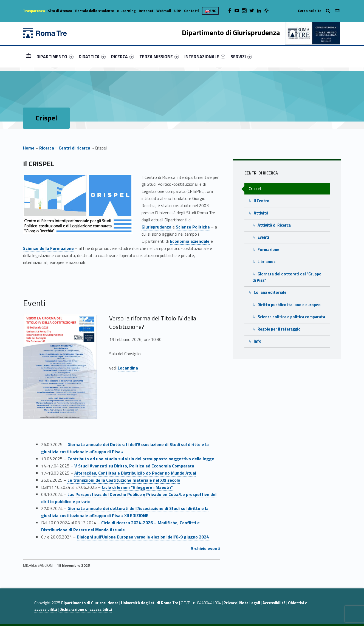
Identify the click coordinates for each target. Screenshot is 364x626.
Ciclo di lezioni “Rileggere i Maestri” (137, 487)
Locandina (128, 368)
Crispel (255, 189)
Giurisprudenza (156, 227)
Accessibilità (274, 603)
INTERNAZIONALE (205, 57)
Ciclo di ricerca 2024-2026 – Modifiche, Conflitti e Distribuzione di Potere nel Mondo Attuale (120, 526)
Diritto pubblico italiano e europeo (289, 305)
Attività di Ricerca (274, 225)
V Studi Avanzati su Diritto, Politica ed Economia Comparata (134, 466)
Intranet (146, 11)
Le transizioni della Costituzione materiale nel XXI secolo (124, 480)
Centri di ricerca (74, 148)
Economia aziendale (190, 241)
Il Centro (262, 201)
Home (29, 56)
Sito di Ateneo (60, 11)
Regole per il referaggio (279, 329)
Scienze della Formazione (48, 248)
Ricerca (47, 148)
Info (258, 341)
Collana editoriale (270, 292)
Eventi (263, 237)
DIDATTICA (92, 57)
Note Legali (250, 603)
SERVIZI (241, 57)
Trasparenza (34, 11)
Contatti (191, 11)
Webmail (164, 11)
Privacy (230, 603)
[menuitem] (29, 57)
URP (178, 11)
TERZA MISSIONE (159, 57)
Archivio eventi (205, 548)
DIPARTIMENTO (55, 57)
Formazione (268, 250)
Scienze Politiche (193, 227)
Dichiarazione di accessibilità (86, 610)
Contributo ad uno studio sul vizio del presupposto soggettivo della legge (141, 459)
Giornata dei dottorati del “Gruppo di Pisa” (287, 277)
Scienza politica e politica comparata (291, 317)
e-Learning (126, 11)
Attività (261, 213)
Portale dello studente (94, 11)
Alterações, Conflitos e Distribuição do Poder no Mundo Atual (135, 473)
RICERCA (122, 57)
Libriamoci (267, 262)
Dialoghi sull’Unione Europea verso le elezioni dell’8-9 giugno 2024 (143, 537)
